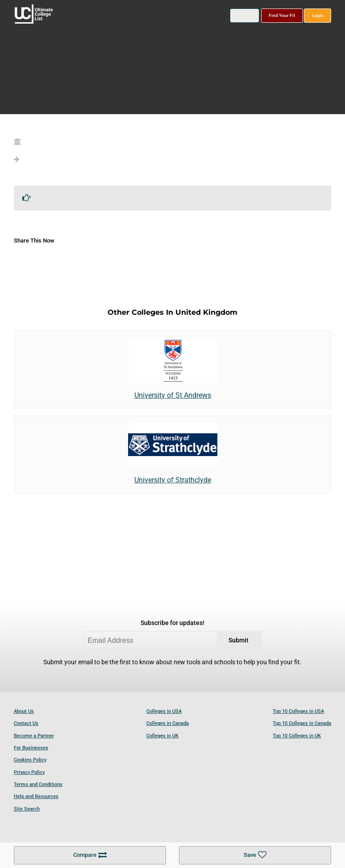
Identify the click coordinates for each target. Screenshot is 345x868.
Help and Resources (36, 796)
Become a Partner (34, 736)
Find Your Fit (282, 15)
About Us (24, 711)
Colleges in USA (164, 711)
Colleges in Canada (168, 723)
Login (318, 15)
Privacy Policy (29, 772)
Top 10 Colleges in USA (298, 711)
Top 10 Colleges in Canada (302, 723)
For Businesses (31, 748)
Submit (239, 640)
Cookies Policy (30, 760)
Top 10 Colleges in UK (297, 736)
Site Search (27, 809)
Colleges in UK (162, 736)
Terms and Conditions (38, 784)
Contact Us (26, 723)
